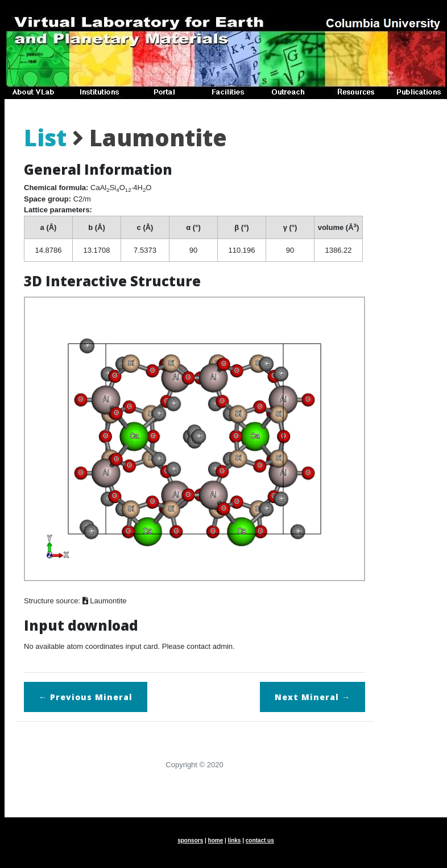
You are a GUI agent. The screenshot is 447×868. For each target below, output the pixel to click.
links (235, 840)
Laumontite (105, 601)
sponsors (190, 840)
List (45, 137)
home (216, 840)
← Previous (86, 697)
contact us (260, 840)
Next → (313, 697)
